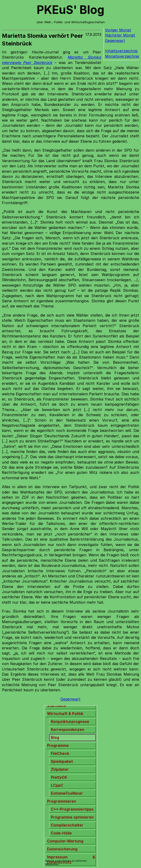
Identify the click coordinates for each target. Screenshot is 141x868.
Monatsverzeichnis (122, 56)
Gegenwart (115, 41)
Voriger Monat (118, 30)
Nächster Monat (120, 35)
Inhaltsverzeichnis (121, 51)
